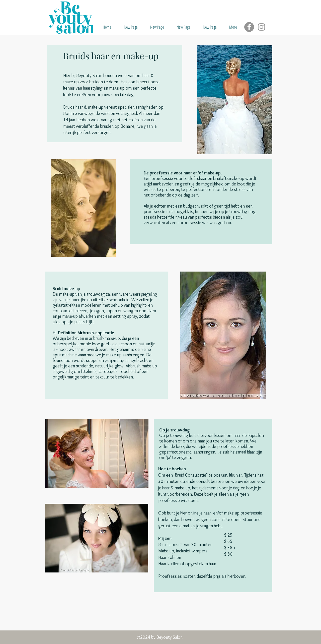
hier (239, 475)
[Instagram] (261, 27)
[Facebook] (249, 27)
